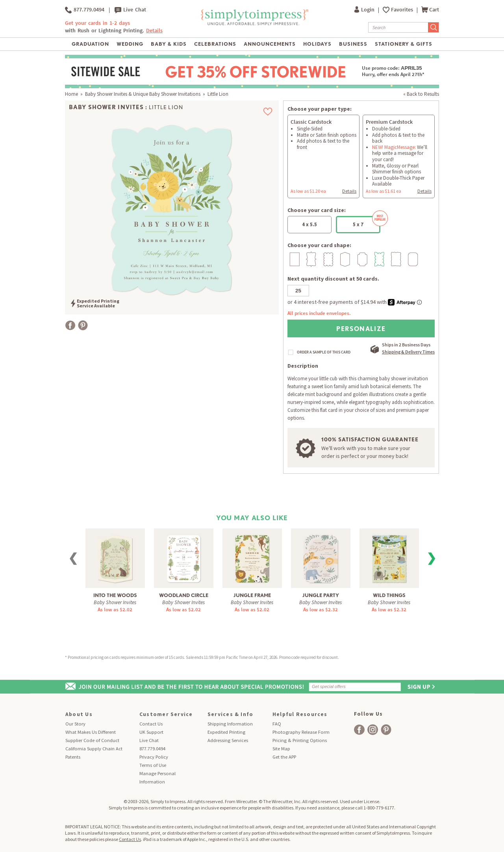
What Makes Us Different (91, 732)
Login (365, 10)
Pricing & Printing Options (300, 740)
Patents (73, 757)
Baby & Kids (169, 44)
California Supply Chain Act (94, 749)
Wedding (130, 44)
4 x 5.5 (309, 224)
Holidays (317, 44)
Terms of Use (153, 765)
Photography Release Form (301, 732)
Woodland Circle (184, 595)
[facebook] (359, 730)
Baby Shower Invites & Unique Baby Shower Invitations (143, 94)
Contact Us (151, 724)
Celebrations (215, 44)
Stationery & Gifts (404, 44)
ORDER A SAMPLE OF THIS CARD (324, 352)
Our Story (75, 724)
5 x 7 (367, 222)
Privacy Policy (154, 757)
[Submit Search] (434, 27)
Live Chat (130, 10)
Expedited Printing (226, 732)
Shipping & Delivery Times (408, 352)
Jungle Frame (252, 595)
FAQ (277, 724)
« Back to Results (421, 94)
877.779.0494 (85, 10)
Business (353, 44)
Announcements (270, 44)
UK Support (151, 732)
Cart (430, 10)
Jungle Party (321, 595)
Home (71, 94)
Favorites (403, 10)
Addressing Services (228, 740)
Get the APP (284, 757)
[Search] (398, 27)
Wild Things (389, 595)
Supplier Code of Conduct (92, 740)
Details (154, 31)
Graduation (90, 44)
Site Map (281, 749)
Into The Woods (115, 595)
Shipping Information (230, 724)
